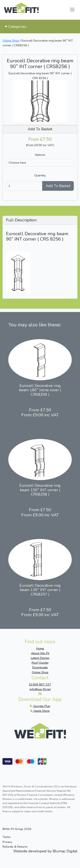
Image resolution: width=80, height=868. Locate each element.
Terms (7, 837)
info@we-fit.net (40, 689)
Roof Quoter (40, 663)
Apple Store (40, 711)
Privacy (7, 842)
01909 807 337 (40, 684)
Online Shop (11, 41)
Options (40, 155)
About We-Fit (40, 653)
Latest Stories (40, 658)
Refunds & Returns (15, 847)
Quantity (40, 175)
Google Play (40, 706)
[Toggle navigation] (72, 10)
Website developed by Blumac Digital (45, 851)
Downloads (40, 667)
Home (40, 648)
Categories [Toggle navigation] (16, 27)
